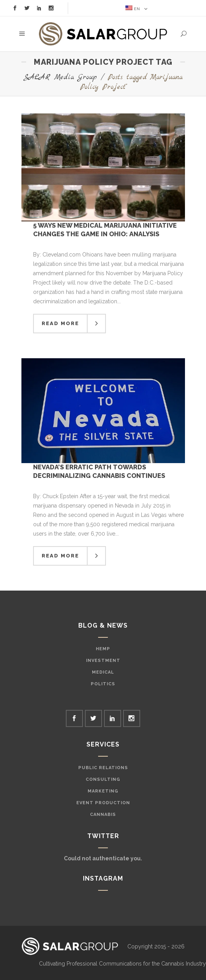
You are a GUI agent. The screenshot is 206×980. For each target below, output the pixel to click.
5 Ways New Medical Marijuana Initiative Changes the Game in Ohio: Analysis (105, 229)
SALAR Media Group (60, 77)
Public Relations (103, 768)
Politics (103, 684)
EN (133, 8)
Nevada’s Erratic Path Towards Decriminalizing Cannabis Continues (99, 471)
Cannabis (103, 815)
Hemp (103, 649)
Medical (103, 672)
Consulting (103, 779)
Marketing (103, 791)
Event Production (103, 803)
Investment (103, 661)
